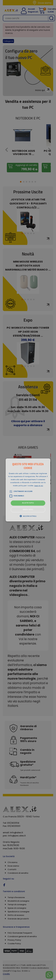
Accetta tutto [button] (28, 503)
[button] (28, 490)
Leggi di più (39, 486)
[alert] (28, 490)
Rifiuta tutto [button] (28, 510)
